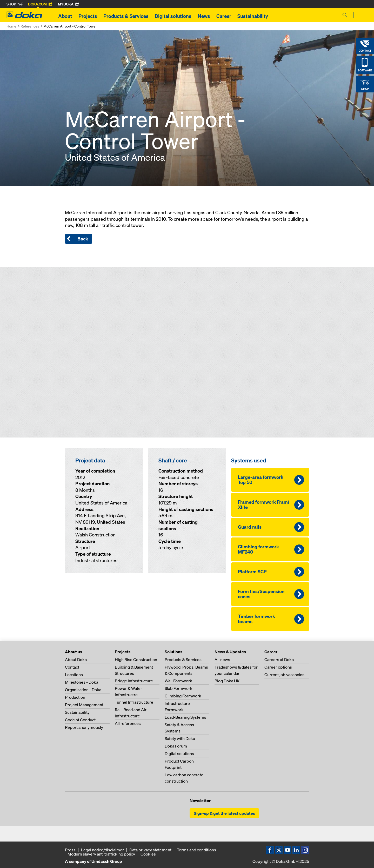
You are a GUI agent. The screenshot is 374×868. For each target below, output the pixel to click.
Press (70, 850)
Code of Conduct (80, 720)
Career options (278, 667)
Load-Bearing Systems (185, 717)
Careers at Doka (279, 660)
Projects (88, 16)
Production (75, 697)
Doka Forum (176, 746)
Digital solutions (173, 16)
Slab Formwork (179, 688)
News (204, 16)
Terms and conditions (196, 850)
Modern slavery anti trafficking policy (101, 854)
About (65, 16)
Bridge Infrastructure (134, 681)
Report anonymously (84, 727)
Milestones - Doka (82, 682)
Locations (74, 675)
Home (11, 26)
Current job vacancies (284, 675)
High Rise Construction (136, 660)
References (30, 26)
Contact (72, 667)
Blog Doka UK (227, 681)
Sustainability (253, 16)
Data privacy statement (150, 850)
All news (222, 660)
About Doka (76, 660)
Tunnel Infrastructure (134, 702)
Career (224, 16)
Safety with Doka (180, 738)
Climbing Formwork (183, 696)
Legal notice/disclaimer (102, 850)
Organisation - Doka (83, 690)
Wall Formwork (178, 681)
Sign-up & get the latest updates (224, 813)
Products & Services (126, 16)
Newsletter (200, 800)
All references (128, 723)
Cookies (148, 854)
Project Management (84, 705)
